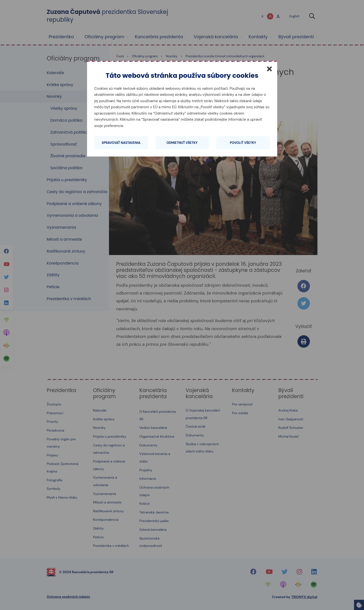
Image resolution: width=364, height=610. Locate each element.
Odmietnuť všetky (182, 143)
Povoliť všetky (243, 143)
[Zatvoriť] (269, 69)
